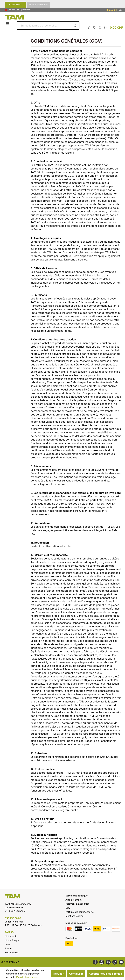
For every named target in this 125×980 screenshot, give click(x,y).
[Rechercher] (76, 26)
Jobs (7, 944)
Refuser (59, 974)
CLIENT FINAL (15, 5)
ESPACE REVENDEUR (39, 5)
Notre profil (11, 936)
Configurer (76, 974)
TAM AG (9, 932)
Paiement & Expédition (77, 904)
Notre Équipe (12, 940)
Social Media (12, 952)
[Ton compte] (100, 27)
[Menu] (8, 24)
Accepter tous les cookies (105, 974)
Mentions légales (74, 916)
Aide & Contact (73, 900)
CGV (68, 908)
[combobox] (44, 26)
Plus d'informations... (27, 977)
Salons (8, 948)
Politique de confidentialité (80, 912)
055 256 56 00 (13, 918)
